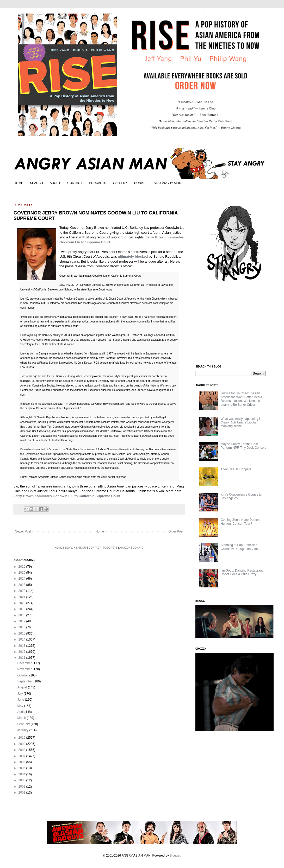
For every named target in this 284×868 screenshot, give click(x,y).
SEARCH (36, 183)
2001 (22, 793)
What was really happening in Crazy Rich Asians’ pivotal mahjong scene (241, 423)
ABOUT (55, 183)
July (20, 694)
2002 (22, 787)
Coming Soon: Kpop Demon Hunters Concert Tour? (240, 522)
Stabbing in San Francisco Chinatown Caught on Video (240, 547)
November (25, 669)
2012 (22, 652)
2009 (22, 744)
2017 (22, 621)
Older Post (176, 531)
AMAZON (125, 548)
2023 (22, 585)
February (24, 724)
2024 (22, 579)
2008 (22, 750)
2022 (22, 591)
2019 (22, 609)
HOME (18, 183)
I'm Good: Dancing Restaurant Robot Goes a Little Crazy (242, 572)
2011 (22, 658)
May (21, 706)
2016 (22, 627)
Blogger (175, 856)
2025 (22, 573)
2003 (22, 780)
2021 (22, 597)
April (21, 712)
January (23, 730)
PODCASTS (97, 183)
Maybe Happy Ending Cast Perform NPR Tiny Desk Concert (243, 446)
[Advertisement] (231, 324)
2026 (22, 567)
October (23, 675)
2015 (22, 633)
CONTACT (75, 183)
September (25, 681)
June (21, 700)
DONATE (141, 183)
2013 (22, 646)
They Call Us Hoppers (236, 469)
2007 (22, 756)
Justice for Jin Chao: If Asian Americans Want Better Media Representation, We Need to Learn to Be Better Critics (241, 399)
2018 (22, 615)
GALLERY (120, 183)
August (23, 687)
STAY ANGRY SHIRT (168, 183)
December (25, 663)
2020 (22, 603)
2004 (22, 774)
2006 (22, 762)
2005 (22, 768)
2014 (22, 639)
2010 (22, 738)
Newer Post (23, 531)
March (22, 718)
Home (100, 531)
